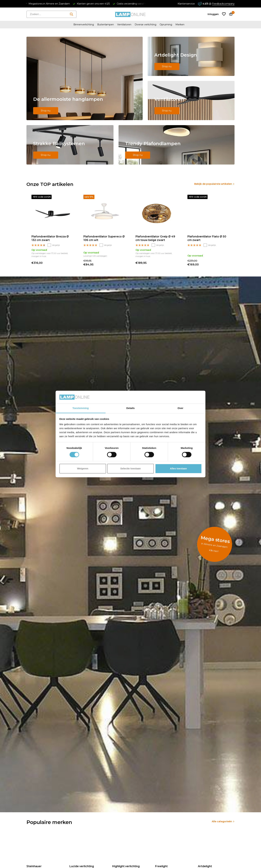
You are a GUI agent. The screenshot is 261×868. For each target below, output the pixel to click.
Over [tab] (181, 408)
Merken (180, 25)
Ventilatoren (124, 25)
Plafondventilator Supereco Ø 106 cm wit (104, 238)
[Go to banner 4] (70, 145)
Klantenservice (186, 4)
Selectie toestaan (131, 468)
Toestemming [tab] (81, 408)
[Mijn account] (213, 14)
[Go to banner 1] (85, 78)
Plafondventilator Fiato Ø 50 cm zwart (207, 238)
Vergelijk (54, 245)
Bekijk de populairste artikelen (213, 184)
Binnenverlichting (84, 25)
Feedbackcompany (223, 4)
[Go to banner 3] (191, 101)
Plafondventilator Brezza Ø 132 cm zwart (50, 238)
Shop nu (46, 111)
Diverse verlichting (145, 25)
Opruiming (166, 25)
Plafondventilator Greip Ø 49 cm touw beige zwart (155, 238)
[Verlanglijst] (224, 14)
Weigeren (83, 468)
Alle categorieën (222, 821)
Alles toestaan (178, 468)
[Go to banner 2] (191, 56)
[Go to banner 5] (177, 145)
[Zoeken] (51, 14)
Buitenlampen (106, 25)
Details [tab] (130, 408)
